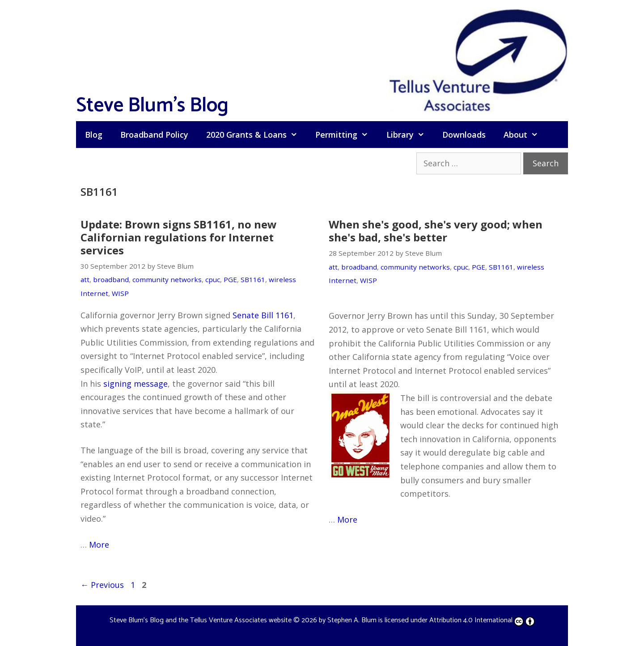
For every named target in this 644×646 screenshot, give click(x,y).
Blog (94, 135)
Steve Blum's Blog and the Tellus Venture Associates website (201, 620)
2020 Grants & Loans (256, 135)
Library (410, 135)
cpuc (213, 279)
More (99, 545)
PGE (230, 279)
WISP (120, 293)
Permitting (346, 135)
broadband (111, 279)
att (85, 279)
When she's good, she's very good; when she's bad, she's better (436, 231)
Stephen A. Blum (352, 620)
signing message (136, 384)
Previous (102, 585)
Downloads (464, 135)
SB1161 (253, 279)
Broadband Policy (154, 135)
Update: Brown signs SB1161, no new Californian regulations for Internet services (179, 237)
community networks (167, 279)
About (525, 135)
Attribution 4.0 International (482, 620)
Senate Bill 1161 (263, 315)
